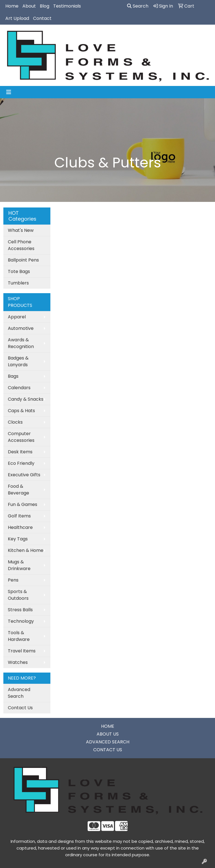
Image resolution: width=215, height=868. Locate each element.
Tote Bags (19, 271)
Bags (13, 376)
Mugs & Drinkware (19, 565)
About (29, 6)
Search (138, 6)
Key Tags (18, 539)
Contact (42, 18)
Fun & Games (23, 504)
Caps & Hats (21, 411)
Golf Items (19, 516)
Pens (13, 580)
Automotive (21, 328)
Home (12, 6)
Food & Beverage (18, 490)
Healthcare (20, 527)
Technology (21, 621)
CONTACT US (108, 750)
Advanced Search (19, 693)
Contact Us (20, 708)
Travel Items (22, 651)
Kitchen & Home (26, 550)
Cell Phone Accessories (21, 245)
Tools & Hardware (19, 636)
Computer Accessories (21, 437)
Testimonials (67, 6)
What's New (21, 230)
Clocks (15, 422)
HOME (108, 726)
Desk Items (20, 452)
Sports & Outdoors (18, 595)
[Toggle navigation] (9, 92)
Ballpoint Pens (23, 260)
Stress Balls (20, 610)
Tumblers (18, 283)
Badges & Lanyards (18, 361)
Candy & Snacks (26, 399)
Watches (18, 662)
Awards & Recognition (21, 343)
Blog (45, 6)
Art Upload (17, 18)
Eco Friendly (21, 463)
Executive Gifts (24, 475)
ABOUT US (108, 734)
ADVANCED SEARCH (108, 742)
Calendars (19, 388)
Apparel (17, 317)
